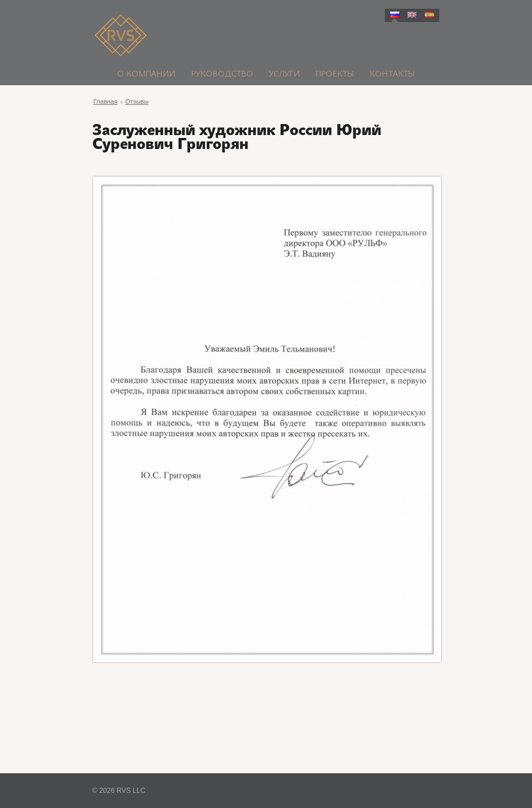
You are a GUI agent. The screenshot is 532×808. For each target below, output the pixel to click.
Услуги (285, 74)
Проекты (335, 74)
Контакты (392, 74)
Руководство (222, 74)
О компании (146, 74)
